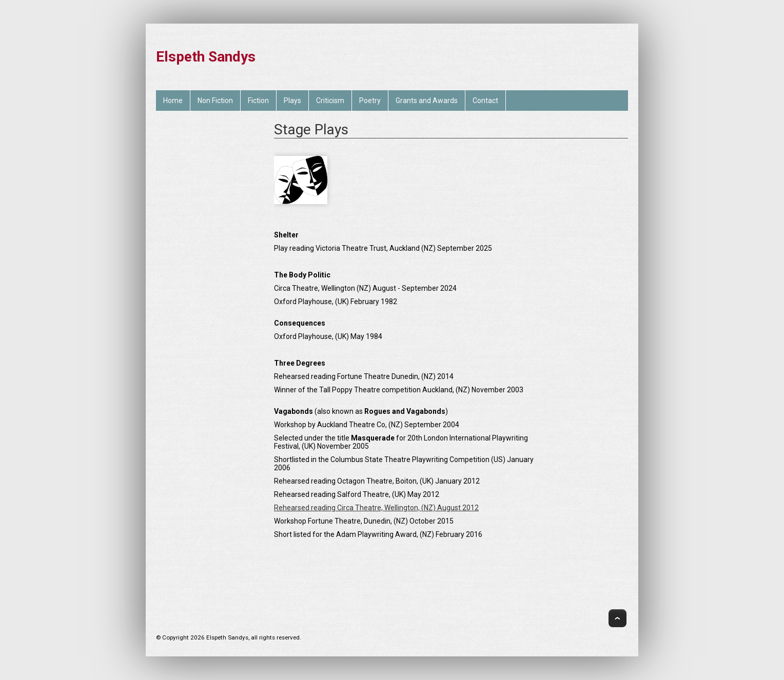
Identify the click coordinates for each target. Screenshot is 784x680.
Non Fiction (215, 101)
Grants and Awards (427, 101)
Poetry (370, 101)
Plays (292, 101)
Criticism (330, 101)
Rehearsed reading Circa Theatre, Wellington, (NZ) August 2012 (376, 508)
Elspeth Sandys (206, 57)
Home (173, 101)
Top (618, 618)
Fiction (258, 101)
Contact (485, 101)
